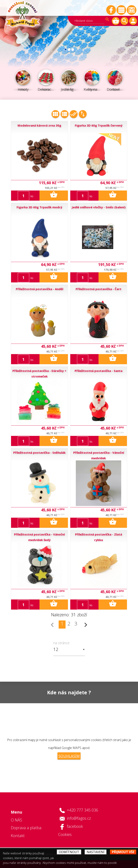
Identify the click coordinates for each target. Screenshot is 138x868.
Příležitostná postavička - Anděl (39, 289)
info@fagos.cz (79, 818)
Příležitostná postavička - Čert (99, 289)
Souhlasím (69, 756)
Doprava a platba (26, 828)
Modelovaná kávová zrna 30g (39, 125)
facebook (75, 826)
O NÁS (16, 820)
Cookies (65, 834)
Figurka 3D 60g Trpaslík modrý (39, 207)
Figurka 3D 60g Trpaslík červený (99, 125)
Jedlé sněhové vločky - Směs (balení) (99, 207)
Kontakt (18, 836)
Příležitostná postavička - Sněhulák (39, 453)
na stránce (61, 643)
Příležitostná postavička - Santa (99, 371)
